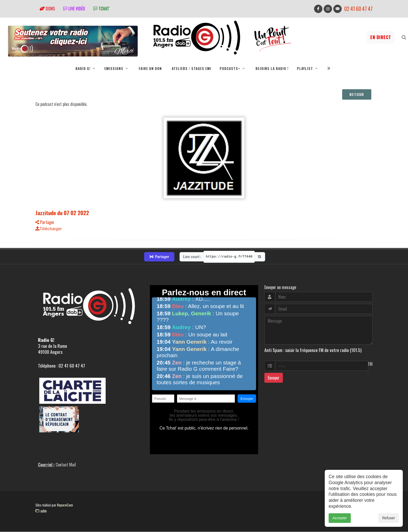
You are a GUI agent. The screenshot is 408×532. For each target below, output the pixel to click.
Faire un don (150, 68)
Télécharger (49, 229)
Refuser (389, 520)
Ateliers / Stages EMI (192, 68)
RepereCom (65, 505)
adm (41, 511)
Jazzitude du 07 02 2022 (62, 213)
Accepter (340, 520)
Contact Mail (66, 465)
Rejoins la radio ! (272, 68)
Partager (45, 222)
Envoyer (274, 378)
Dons (47, 9)
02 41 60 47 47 (358, 9)
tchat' (101, 9)
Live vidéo (74, 9)
